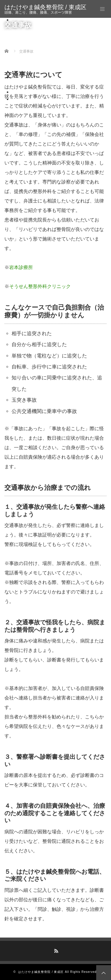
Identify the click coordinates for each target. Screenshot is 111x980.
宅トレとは (36, 71)
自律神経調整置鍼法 (58, 56)
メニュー (22, 20)
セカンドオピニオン (46, 85)
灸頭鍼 (43, 49)
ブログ (19, 99)
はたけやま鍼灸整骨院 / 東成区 (45, 7)
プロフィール (27, 92)
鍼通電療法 (48, 42)
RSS (56, 950)
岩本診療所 (21, 267)
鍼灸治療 (34, 35)
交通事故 (22, 78)
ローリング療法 (41, 27)
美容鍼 (43, 63)
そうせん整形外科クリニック (40, 286)
